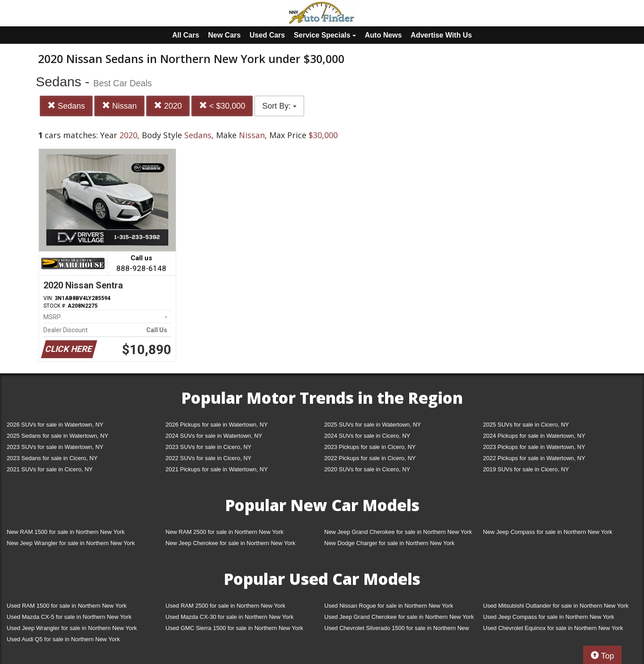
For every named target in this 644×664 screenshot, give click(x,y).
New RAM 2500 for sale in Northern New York (225, 532)
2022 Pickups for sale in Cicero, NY (370, 458)
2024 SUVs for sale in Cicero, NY (367, 436)
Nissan (119, 106)
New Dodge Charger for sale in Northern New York (389, 543)
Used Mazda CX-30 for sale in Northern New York (229, 617)
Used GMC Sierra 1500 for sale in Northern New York (234, 628)
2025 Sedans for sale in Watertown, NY (57, 436)
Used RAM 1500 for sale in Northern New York (67, 606)
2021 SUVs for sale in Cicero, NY (50, 469)
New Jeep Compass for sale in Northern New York (548, 532)
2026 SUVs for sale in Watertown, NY (55, 425)
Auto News (383, 35)
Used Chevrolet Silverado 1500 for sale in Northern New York (397, 630)
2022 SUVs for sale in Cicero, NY (208, 458)
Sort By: (279, 106)
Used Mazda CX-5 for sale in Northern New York (69, 617)
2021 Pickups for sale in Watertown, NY (217, 469)
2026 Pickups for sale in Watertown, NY (217, 425)
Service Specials (325, 35)
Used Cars (267, 35)
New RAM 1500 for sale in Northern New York (66, 532)
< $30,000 (222, 106)
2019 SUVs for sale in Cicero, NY (526, 469)
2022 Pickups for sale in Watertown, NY (534, 458)
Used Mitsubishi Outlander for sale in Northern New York (556, 606)
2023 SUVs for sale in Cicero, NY (208, 447)
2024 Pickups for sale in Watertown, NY (534, 436)
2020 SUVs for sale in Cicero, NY (367, 469)
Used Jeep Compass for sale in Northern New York (549, 617)
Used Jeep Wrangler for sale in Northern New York (72, 628)
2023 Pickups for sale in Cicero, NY (370, 447)
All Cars (186, 35)
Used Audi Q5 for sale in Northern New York (63, 639)
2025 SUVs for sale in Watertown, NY (373, 425)
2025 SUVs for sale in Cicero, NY (526, 425)
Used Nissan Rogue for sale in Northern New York (389, 606)
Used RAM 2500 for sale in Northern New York (225, 606)
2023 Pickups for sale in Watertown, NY (534, 447)
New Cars (224, 35)
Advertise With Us (441, 35)
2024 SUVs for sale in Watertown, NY (214, 436)
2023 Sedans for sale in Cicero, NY (52, 458)
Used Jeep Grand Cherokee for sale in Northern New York (399, 617)
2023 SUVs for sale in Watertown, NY (55, 447)
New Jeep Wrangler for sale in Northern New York (71, 543)
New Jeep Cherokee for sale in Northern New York (230, 543)
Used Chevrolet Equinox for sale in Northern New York (553, 628)
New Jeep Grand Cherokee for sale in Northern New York (398, 532)
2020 (168, 106)
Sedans (66, 106)
